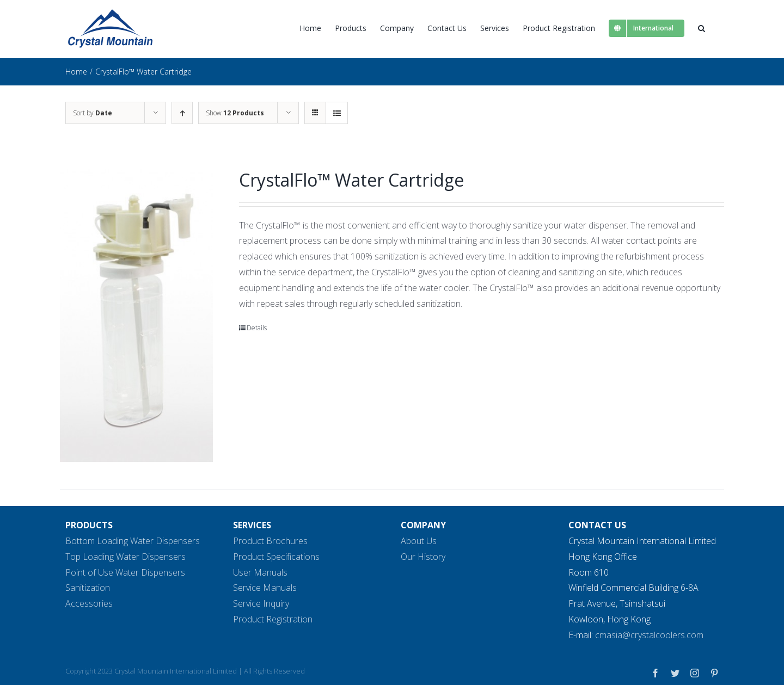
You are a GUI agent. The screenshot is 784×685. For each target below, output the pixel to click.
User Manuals (260, 572)
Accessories (89, 603)
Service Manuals (265, 588)
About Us (419, 541)
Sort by (93, 113)
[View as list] (337, 113)
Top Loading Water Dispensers (125, 556)
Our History (423, 556)
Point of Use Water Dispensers (125, 572)
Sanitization (88, 588)
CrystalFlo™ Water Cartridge (351, 180)
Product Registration (273, 619)
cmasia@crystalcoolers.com (649, 634)
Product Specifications (276, 556)
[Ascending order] (182, 113)
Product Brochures (270, 541)
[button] (702, 28)
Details (257, 328)
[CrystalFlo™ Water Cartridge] (136, 315)
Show (235, 113)
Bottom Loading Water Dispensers (133, 541)
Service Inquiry (261, 603)
